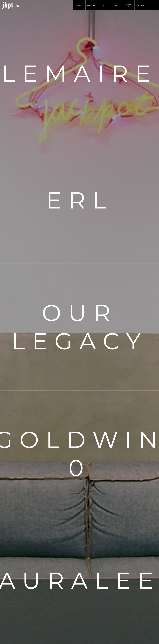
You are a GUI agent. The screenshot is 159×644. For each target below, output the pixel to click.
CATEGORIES (92, 5)
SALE (104, 5)
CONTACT (141, 5)
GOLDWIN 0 (79, 454)
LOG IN (116, 5)
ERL (79, 200)
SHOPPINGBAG (128, 5)
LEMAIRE (79, 73)
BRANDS (79, 5)
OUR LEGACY (79, 327)
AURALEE (79, 581)
